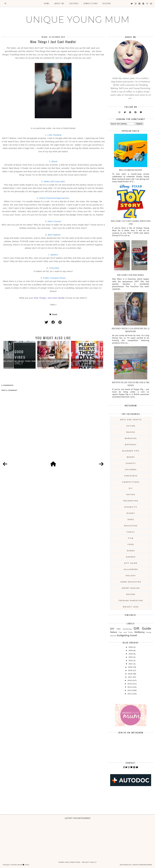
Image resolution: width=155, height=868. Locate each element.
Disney (131, 513)
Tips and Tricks (126, 632)
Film (131, 538)
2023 (131, 657)
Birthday (131, 445)
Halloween (131, 569)
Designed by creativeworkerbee (136, 865)
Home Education (131, 582)
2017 (130, 677)
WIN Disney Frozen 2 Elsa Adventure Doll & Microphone (131, 330)
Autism (131, 426)
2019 (130, 670)
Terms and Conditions (69, 862)
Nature (114, 632)
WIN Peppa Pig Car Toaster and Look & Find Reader (131, 384)
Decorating (131, 501)
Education (131, 526)
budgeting (123, 635)
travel (134, 635)
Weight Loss (131, 607)
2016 (130, 680)
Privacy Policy (89, 862)
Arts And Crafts (131, 420)
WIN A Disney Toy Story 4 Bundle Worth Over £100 (131, 222)
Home (47, 3)
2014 (130, 687)
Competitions (91, 3)
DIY (131, 488)
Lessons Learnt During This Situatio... (87, 362)
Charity (131, 463)
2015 (130, 684)
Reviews (107, 3)
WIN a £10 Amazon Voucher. (131, 170)
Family (131, 532)
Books (131, 457)
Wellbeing (139, 632)
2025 (131, 650)
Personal (55, 314)
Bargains (131, 438)
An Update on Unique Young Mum (20, 361)
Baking (131, 432)
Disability (131, 507)
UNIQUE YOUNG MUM (78, 20)
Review (131, 594)
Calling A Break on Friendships (53, 361)
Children (131, 469)
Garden (131, 557)
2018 (130, 674)
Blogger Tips (131, 451)
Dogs (131, 519)
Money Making (131, 588)
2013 (130, 690)
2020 (130, 667)
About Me (59, 3)
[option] (20, 355)
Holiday (131, 576)
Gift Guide (131, 563)
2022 (131, 660)
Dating (131, 494)
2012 (130, 694)
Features (74, 3)
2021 (131, 664)
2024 (131, 654)
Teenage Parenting (131, 601)
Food (131, 544)
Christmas (131, 476)
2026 (131, 647)
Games (131, 551)
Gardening (127, 629)
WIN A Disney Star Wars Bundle (131, 275)
